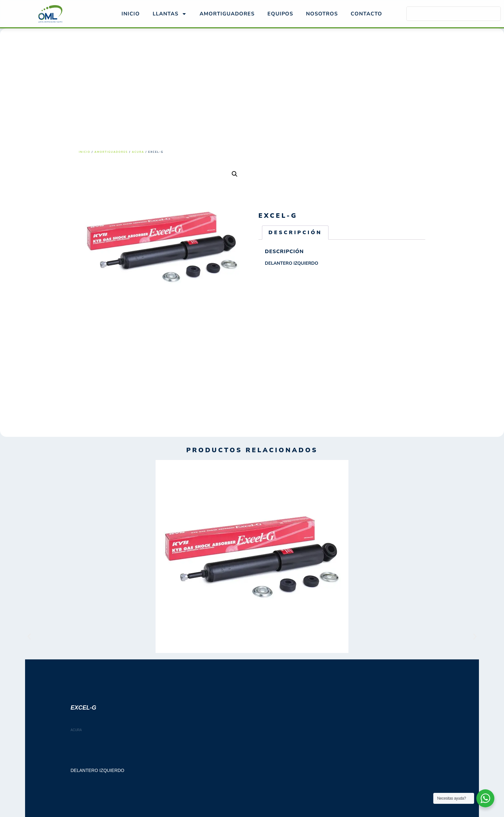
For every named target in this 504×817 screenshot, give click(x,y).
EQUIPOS (280, 14)
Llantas (170, 14)
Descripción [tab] (295, 233)
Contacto (366, 14)
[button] (235, 174)
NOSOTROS (322, 14)
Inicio (131, 14)
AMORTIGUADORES (227, 14)
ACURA (138, 152)
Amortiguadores (111, 152)
